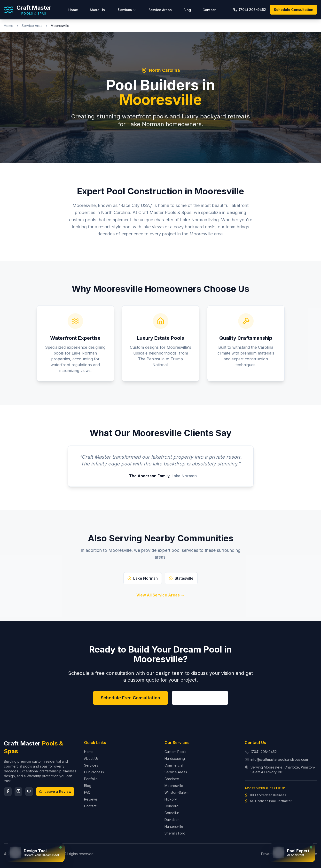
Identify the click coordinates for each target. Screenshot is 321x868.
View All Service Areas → (160, 595)
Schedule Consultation (294, 10)
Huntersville (174, 826)
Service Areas (160, 10)
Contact (209, 10)
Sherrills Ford (175, 833)
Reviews (91, 799)
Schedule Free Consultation (130, 698)
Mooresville (174, 786)
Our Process (94, 772)
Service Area (32, 26)
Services (127, 10)
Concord (172, 806)
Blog (187, 10)
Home (73, 10)
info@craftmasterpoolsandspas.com (279, 759)
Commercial (174, 765)
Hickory (171, 799)
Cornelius (172, 813)
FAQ (87, 792)
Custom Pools (175, 752)
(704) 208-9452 (200, 698)
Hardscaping (175, 758)
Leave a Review (55, 791)
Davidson (172, 820)
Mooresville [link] (60, 26)
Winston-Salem (176, 792)
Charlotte (172, 779)
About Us (97, 10)
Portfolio (91, 779)
